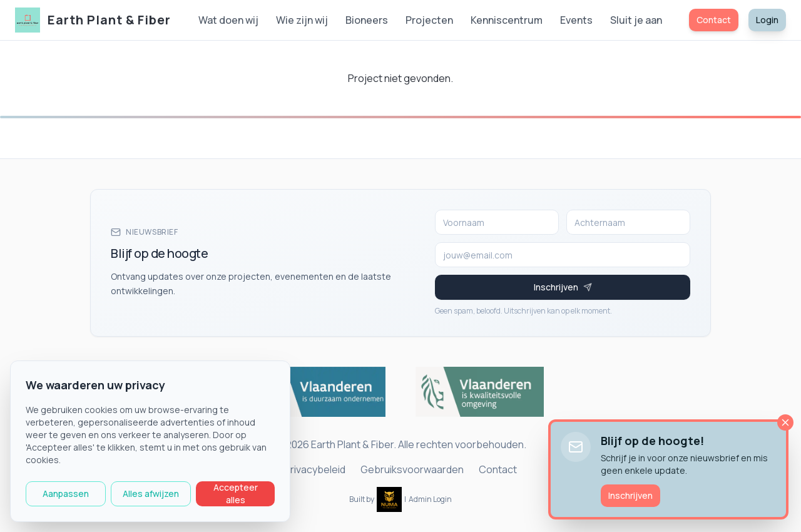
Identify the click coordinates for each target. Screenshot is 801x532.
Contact (714, 20)
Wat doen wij (228, 20)
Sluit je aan (636, 20)
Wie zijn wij (302, 20)
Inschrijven (630, 495)
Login (767, 20)
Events (576, 20)
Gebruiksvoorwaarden (412, 469)
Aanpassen (66, 494)
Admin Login (430, 499)
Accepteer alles (236, 494)
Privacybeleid (315, 469)
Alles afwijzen (151, 494)
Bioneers (367, 20)
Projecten (429, 20)
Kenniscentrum (507, 20)
